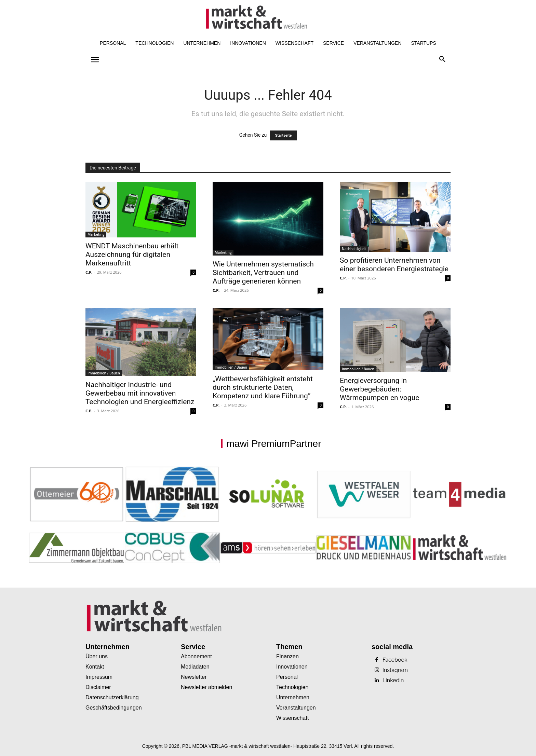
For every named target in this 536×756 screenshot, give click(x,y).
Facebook (395, 660)
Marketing (96, 234)
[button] (442, 59)
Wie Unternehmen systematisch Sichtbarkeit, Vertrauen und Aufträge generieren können (263, 273)
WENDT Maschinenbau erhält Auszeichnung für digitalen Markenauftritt (132, 255)
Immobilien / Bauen (104, 373)
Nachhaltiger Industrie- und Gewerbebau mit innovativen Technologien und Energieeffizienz (140, 393)
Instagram (395, 670)
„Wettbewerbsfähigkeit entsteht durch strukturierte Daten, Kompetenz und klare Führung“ (263, 387)
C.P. (89, 272)
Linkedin (393, 681)
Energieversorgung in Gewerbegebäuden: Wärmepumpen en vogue (379, 389)
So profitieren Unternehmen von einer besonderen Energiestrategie (395, 265)
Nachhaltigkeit (354, 249)
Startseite (284, 135)
